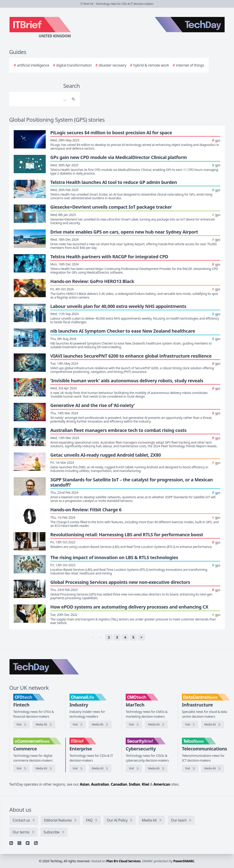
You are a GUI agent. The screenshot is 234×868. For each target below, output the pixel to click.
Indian (134, 784)
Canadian (119, 784)
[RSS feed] (36, 843)
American (162, 784)
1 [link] (101, 637)
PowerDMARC (184, 861)
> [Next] (141, 637)
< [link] (93, 637)
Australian (100, 784)
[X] (19, 843)
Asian (85, 784)
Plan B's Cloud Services (123, 861)
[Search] (40, 99)
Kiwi (146, 784)
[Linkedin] (11, 843)
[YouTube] (28, 843)
